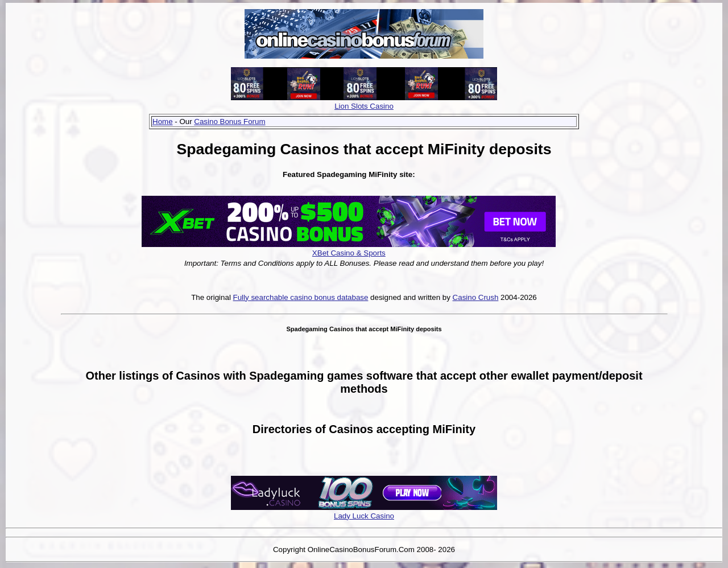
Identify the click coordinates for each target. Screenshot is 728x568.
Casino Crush (476, 297)
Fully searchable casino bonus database (301, 297)
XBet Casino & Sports (349, 253)
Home (163, 122)
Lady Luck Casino (364, 516)
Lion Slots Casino (364, 106)
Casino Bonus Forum (229, 122)
